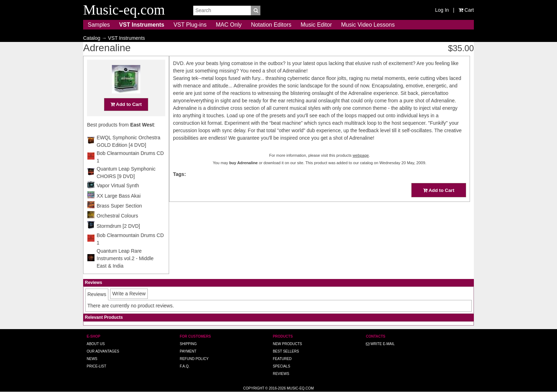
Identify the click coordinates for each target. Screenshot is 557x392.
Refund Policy (194, 359)
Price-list (96, 366)
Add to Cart (126, 104)
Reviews (281, 374)
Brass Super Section (119, 206)
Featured (282, 359)
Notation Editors (271, 25)
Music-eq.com (300, 388)
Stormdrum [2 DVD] (118, 226)
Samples (99, 25)
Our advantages (103, 351)
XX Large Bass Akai (119, 196)
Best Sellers (286, 351)
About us (96, 344)
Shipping (188, 344)
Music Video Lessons (368, 25)
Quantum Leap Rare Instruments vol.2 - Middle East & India (125, 258)
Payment (188, 351)
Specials (282, 366)
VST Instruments (142, 25)
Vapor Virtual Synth (118, 186)
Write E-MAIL (380, 344)
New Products (287, 344)
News (92, 359)
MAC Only (229, 25)
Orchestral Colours (117, 216)
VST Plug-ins (190, 25)
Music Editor (316, 25)
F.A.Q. (185, 366)
